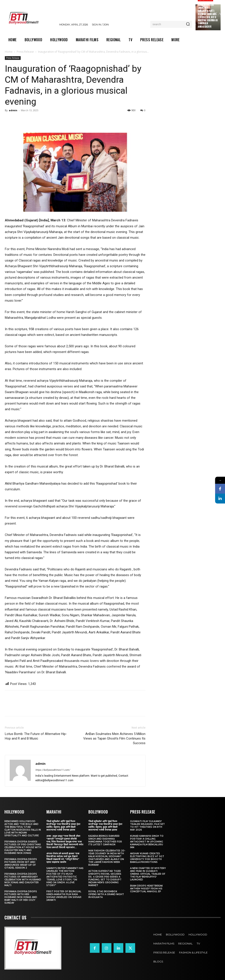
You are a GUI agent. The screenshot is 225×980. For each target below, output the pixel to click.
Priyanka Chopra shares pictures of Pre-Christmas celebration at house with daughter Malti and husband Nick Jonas (23, 847)
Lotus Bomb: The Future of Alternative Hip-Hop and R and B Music (36, 736)
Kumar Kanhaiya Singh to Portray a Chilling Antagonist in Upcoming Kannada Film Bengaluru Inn (147, 842)
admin (13, 110)
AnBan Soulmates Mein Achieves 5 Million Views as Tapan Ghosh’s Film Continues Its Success (114, 738)
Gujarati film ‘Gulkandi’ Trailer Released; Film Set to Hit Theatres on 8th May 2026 (147, 826)
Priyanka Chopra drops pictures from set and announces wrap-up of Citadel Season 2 (21, 864)
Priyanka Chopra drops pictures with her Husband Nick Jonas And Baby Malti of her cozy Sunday (21, 897)
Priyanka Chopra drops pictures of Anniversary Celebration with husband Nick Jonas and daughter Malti (23, 880)
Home (9, 52)
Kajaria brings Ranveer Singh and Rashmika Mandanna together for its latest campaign (105, 840)
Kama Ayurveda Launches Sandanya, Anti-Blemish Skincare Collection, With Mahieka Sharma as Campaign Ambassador (208, 16)
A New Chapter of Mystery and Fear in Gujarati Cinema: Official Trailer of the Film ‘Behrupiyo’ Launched (148, 874)
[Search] (188, 24)
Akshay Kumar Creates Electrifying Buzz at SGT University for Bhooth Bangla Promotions (147, 858)
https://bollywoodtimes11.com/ (53, 770)
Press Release (25, 52)
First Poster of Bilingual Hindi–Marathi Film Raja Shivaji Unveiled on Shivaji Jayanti (64, 896)
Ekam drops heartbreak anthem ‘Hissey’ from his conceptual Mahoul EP (146, 889)
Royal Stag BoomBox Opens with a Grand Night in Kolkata (106, 894)
